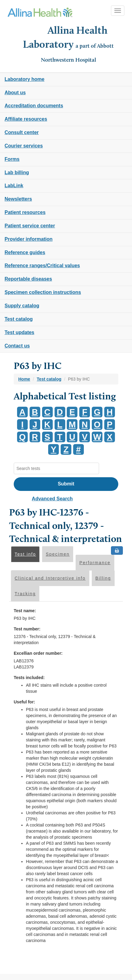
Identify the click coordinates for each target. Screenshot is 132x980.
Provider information (29, 239)
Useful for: (24, 702)
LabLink (14, 186)
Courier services (24, 146)
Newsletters (18, 199)
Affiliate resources (26, 119)
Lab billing (17, 173)
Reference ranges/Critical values (42, 266)
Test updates (20, 332)
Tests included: (29, 678)
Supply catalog (22, 306)
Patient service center (30, 226)
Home (24, 379)
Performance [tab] (95, 563)
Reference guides (25, 252)
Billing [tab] (103, 578)
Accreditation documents (34, 106)
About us (15, 93)
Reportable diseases (28, 279)
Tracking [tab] (25, 594)
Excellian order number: (38, 653)
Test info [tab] (25, 554)
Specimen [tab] (58, 554)
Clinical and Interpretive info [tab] (50, 578)
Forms (12, 159)
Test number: (27, 629)
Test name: (25, 611)
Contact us (17, 346)
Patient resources (25, 212)
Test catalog (19, 319)
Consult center (22, 132)
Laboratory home (25, 79)
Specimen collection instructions (43, 292)
